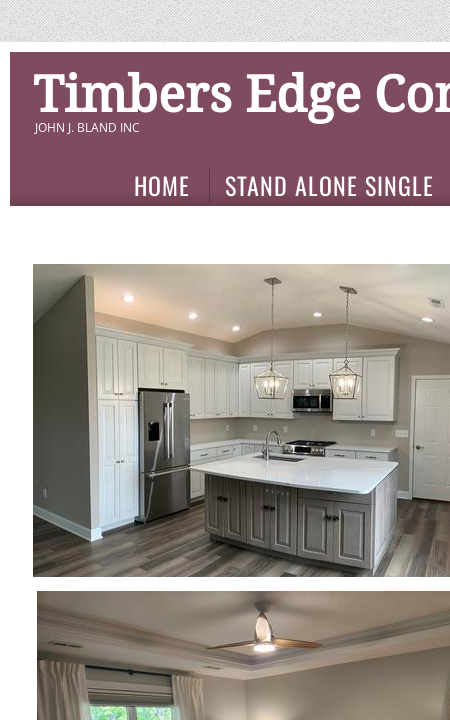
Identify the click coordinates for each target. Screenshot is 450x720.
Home (162, 186)
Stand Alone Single (329, 186)
